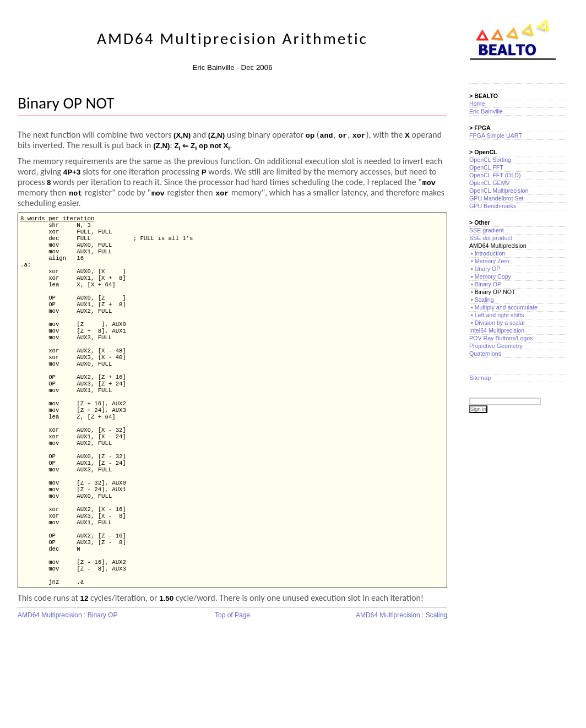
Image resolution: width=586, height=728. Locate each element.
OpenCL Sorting (490, 160)
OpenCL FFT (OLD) (495, 175)
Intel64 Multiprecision (497, 330)
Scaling (484, 300)
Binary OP (488, 284)
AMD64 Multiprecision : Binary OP (67, 677)
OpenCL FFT (486, 167)
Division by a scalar (500, 323)
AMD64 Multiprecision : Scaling (401, 677)
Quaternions (485, 354)
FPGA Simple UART (496, 135)
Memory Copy (493, 276)
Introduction (490, 253)
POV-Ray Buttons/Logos (501, 338)
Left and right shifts (500, 315)
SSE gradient (487, 230)
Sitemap (480, 378)
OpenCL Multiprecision (499, 191)
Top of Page (232, 677)
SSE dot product (491, 238)
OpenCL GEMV (490, 183)
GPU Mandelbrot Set (496, 198)
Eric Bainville (486, 111)
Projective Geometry (496, 346)
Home (477, 104)
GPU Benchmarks (493, 206)
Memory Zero (492, 261)
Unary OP (488, 269)
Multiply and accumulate (506, 307)
